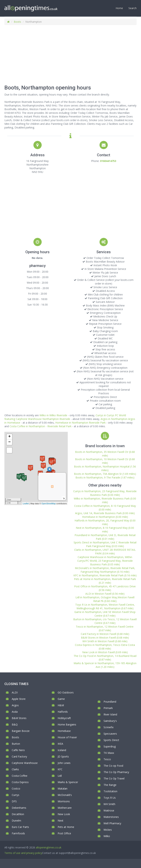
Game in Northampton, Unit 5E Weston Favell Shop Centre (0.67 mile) (105, 614)
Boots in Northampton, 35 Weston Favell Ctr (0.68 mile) (105, 454)
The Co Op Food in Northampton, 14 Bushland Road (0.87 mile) (105, 658)
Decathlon (18, 814)
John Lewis (64, 763)
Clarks (15, 769)
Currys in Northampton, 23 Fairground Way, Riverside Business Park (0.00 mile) (105, 493)
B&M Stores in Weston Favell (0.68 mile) (105, 638)
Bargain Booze (21, 731)
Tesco (107, 759)
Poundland (110, 702)
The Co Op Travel (114, 778)
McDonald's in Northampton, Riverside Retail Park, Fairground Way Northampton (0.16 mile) (105, 570)
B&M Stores (19, 718)
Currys (16, 795)
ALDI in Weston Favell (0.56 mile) (105, 594)
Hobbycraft (64, 718)
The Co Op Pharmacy (116, 772)
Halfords (63, 712)
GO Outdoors (66, 692)
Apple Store (19, 699)
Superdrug (110, 746)
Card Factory (19, 756)
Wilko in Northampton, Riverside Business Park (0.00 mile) (105, 500)
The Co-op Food (113, 766)
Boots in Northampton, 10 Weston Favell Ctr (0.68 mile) (105, 461)
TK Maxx (109, 753)
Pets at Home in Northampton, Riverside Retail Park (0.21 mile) (105, 581)
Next (60, 821)
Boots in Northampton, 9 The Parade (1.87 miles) (105, 477)
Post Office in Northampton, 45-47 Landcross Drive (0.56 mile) (105, 588)
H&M (61, 705)
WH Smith (109, 804)
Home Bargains (67, 724)
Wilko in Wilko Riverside (53, 415)
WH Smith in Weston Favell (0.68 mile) (105, 641)
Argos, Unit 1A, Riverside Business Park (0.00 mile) (105, 513)
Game (61, 699)
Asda (15, 712)
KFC (60, 769)
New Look (64, 814)
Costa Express (20, 782)
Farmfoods (18, 833)
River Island (110, 714)
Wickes (108, 830)
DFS (14, 801)
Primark (108, 708)
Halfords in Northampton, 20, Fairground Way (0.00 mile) (105, 522)
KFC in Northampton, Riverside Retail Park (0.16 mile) (105, 575)
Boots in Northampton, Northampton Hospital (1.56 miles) (105, 468)
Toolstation (110, 791)
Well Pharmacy (112, 823)
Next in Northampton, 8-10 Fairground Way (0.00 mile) (105, 530)
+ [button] (9, 437)
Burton (16, 744)
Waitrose (109, 810)
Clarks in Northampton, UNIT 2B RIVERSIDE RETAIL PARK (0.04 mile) (105, 552)
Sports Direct (111, 740)
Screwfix (109, 727)
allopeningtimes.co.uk (49, 847)
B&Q (15, 724)
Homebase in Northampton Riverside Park (80, 423)
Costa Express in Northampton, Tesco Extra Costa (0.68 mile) (105, 647)
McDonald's (65, 795)
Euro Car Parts (20, 827)
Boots (17, 22)
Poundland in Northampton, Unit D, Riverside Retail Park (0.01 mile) (105, 537)
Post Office (64, 833)
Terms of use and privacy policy (23, 853)
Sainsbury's (110, 721)
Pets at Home (66, 827)
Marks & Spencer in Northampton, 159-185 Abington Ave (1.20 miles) (105, 665)
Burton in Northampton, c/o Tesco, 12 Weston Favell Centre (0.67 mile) (105, 621)
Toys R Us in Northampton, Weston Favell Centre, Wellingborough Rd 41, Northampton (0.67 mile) (105, 606)
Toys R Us (110, 798)
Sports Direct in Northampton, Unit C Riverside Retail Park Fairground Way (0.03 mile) (105, 544)
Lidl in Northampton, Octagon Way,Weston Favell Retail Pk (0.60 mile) (105, 599)
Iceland (62, 750)
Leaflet (26, 504)
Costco (16, 789)
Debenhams (19, 808)
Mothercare (65, 808)
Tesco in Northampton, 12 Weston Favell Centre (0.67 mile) (105, 628)
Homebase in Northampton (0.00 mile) (105, 517)
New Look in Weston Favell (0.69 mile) (105, 652)
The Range (110, 785)
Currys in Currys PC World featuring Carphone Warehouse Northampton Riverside (65, 417)
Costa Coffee (20, 776)
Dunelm (16, 821)
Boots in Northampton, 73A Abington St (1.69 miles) (105, 474)
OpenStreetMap (49, 504)
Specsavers (110, 734)
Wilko (107, 836)
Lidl (60, 776)
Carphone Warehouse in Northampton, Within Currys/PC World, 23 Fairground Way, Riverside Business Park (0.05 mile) (105, 561)
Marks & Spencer (68, 782)
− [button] (9, 442)
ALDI (15, 692)
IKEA (60, 744)
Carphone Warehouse (25, 763)
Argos (15, 705)
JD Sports (63, 756)
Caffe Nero (18, 750)
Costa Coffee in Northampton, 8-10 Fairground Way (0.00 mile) (105, 508)
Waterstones (111, 817)
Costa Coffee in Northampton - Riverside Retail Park (40, 426)
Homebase (64, 731)
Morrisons (64, 801)
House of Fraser (67, 737)
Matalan (63, 789)
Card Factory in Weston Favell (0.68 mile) (105, 634)
